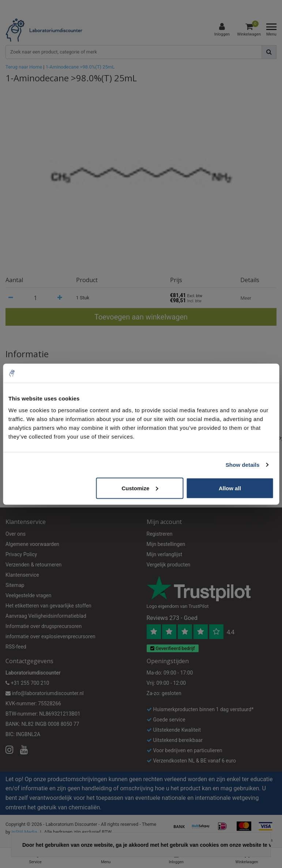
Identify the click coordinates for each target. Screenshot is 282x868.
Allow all (230, 488)
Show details (243, 465)
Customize (140, 488)
